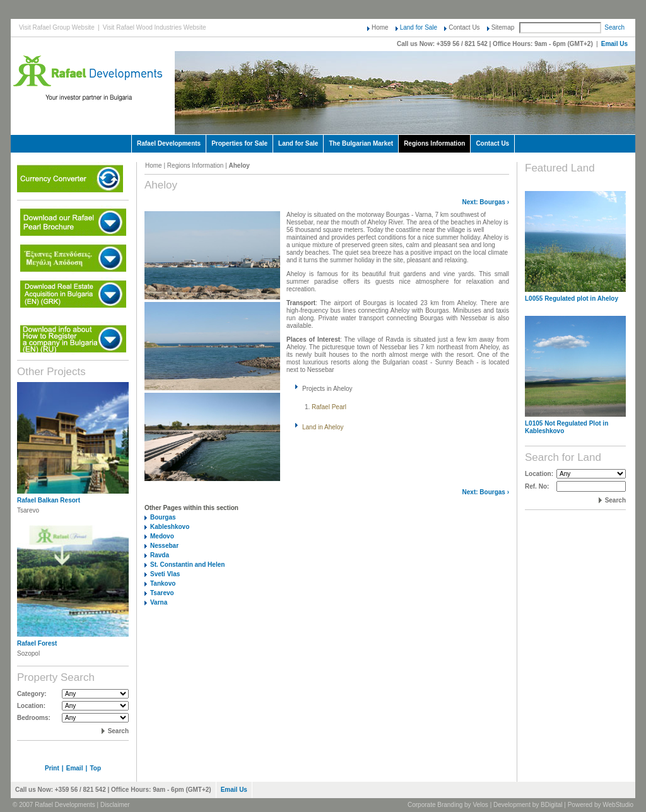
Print (52, 768)
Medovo (162, 536)
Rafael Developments (169, 143)
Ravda (160, 555)
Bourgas (492, 202)
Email (75, 768)
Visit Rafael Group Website (57, 27)
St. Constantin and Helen (187, 565)
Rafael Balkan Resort (49, 500)
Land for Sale (419, 27)
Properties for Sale (239, 143)
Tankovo (163, 583)
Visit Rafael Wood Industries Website (155, 27)
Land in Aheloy (323, 427)
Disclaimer (115, 805)
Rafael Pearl (329, 407)
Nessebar (164, 546)
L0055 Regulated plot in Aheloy (572, 299)
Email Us (614, 44)
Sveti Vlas (165, 574)
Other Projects (51, 372)
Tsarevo (162, 593)
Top (95, 768)
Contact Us (464, 27)
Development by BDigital (528, 805)
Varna (159, 602)
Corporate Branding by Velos (448, 805)
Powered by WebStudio (601, 805)
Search (614, 27)
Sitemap (503, 27)
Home (380, 27)
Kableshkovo (170, 527)
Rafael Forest (37, 643)
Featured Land (560, 168)
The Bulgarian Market (361, 143)
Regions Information (434, 143)
